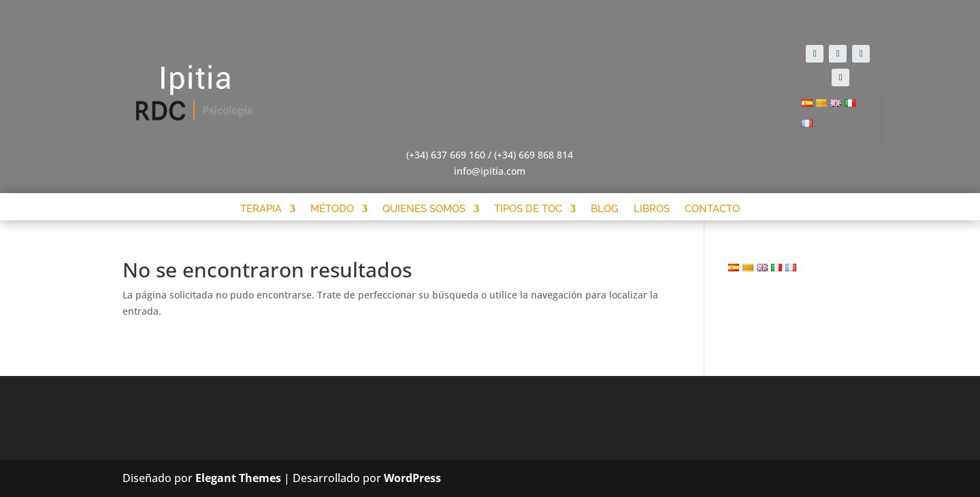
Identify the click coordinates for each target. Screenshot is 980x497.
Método (332, 209)
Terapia (261, 209)
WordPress (412, 478)
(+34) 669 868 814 (534, 155)
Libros (652, 209)
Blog (605, 209)
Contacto (712, 209)
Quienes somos (424, 209)
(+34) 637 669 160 (446, 155)
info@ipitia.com (490, 171)
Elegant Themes (238, 478)
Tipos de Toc (528, 209)
